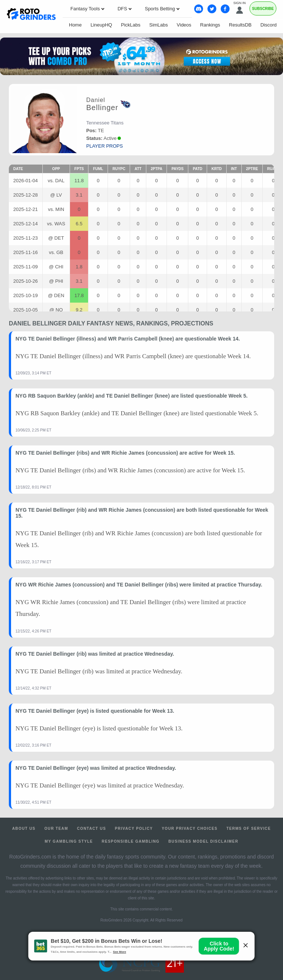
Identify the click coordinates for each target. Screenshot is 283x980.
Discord (269, 25)
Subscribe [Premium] (263, 9)
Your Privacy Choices (190, 829)
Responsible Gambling (131, 841)
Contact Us (92, 829)
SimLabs (159, 25)
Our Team (56, 829)
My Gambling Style (69, 841)
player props (104, 146)
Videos (184, 25)
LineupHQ (102, 25)
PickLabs (131, 25)
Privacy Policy (134, 829)
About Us (24, 829)
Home (75, 25)
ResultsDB (240, 25)
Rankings (210, 25)
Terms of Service (249, 829)
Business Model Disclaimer (203, 841)
